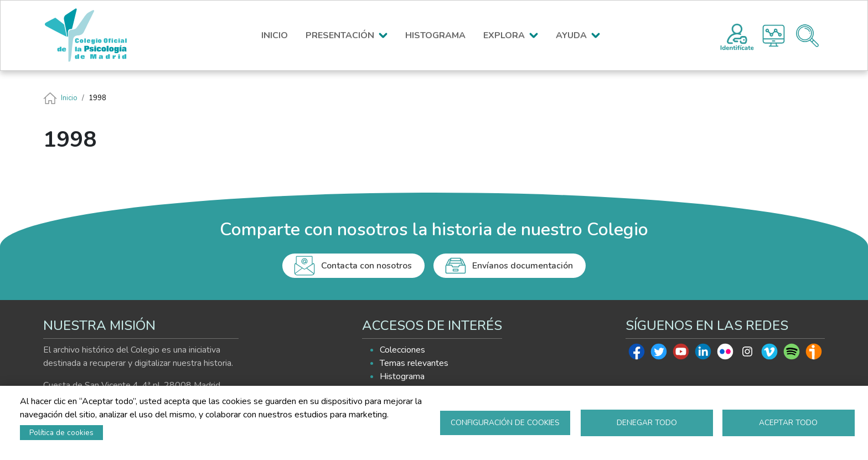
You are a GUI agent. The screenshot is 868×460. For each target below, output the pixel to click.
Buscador (807, 36)
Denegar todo (647, 423)
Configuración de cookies (505, 423)
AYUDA (571, 35)
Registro (737, 35)
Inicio (69, 98)
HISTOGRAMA (435, 35)
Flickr (725, 354)
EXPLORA (504, 35)
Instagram (747, 354)
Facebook (637, 354)
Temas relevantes (414, 363)
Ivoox (814, 354)
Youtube (681, 354)
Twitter (659, 354)
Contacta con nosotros (366, 266)
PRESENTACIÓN (340, 35)
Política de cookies (61, 433)
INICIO (275, 35)
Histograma (774, 36)
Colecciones (402, 350)
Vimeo (769, 354)
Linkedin (703, 354)
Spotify (792, 354)
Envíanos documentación (523, 266)
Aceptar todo (788, 423)
